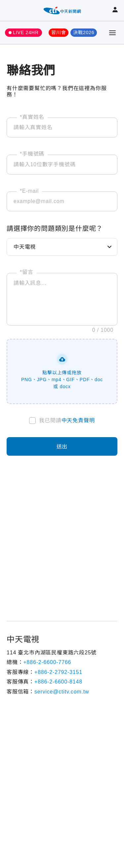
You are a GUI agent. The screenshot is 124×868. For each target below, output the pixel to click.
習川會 (59, 32)
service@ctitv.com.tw (62, 692)
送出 (62, 447)
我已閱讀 (67, 421)
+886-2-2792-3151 (58, 672)
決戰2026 (84, 32)
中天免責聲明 (78, 420)
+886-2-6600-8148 (58, 682)
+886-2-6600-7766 (47, 662)
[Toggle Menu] (112, 33)
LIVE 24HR (26, 32)
